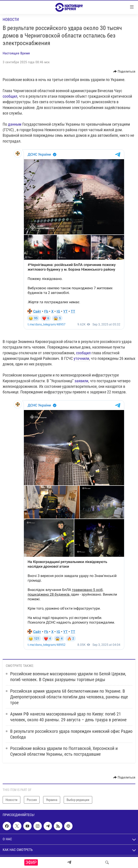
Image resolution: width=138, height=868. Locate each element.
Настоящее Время (16, 53)
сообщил (10, 96)
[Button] (124, 71)
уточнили (81, 358)
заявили (81, 381)
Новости (11, 19)
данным (15, 124)
